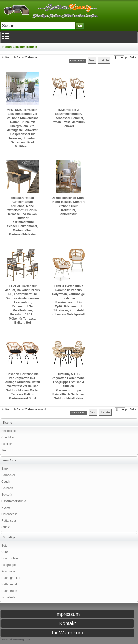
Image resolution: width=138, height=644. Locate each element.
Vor (92, 60)
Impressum (68, 614)
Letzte (104, 60)
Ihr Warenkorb (68, 633)
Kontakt (68, 623)
